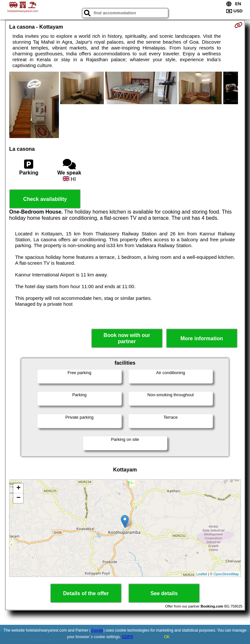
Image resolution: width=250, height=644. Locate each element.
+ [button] (18, 488)
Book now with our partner (127, 338)
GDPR (127, 637)
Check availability (45, 199)
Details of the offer (86, 593)
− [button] (18, 498)
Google (97, 630)
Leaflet (202, 574)
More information (202, 338)
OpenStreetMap (226, 574)
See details (164, 593)
